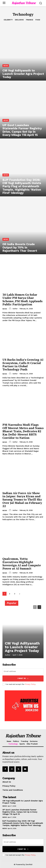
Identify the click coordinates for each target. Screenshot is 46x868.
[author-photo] (10, 309)
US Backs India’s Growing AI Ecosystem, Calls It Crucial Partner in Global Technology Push (23, 364)
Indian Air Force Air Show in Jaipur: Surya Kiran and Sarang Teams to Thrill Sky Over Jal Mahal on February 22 (22, 500)
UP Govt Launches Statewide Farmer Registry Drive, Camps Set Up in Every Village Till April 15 (20, 812)
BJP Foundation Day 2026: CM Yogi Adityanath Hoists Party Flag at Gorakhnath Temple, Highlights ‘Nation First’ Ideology (23, 823)
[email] (23, 671)
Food (38, 20)
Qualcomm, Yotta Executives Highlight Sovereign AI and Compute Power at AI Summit (22, 564)
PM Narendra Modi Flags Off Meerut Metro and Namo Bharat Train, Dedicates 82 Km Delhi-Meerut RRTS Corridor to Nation (23, 431)
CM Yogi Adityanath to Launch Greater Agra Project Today (22, 647)
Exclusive (19, 20)
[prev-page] (35, 607)
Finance (30, 20)
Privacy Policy (30, 684)
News (6, 66)
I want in (23, 678)
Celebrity (8, 20)
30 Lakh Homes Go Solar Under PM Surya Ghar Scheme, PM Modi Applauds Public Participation (22, 299)
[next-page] (20, 594)
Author (15, 309)
